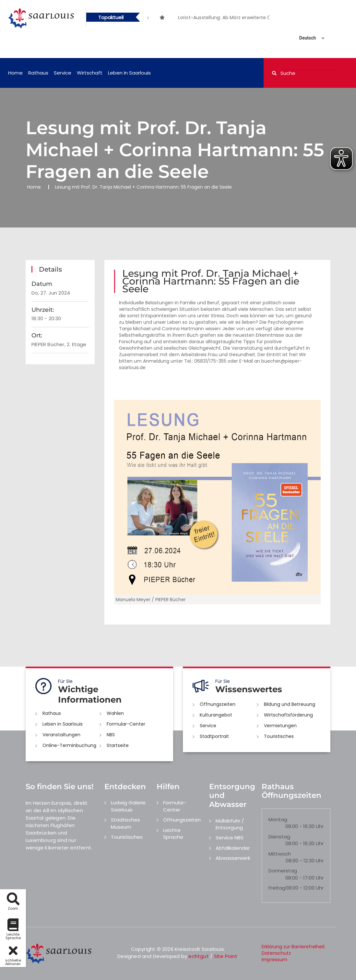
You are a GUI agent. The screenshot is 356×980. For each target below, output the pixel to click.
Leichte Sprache (173, 834)
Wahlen (115, 713)
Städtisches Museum (125, 823)
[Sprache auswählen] (304, 38)
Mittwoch (280, 854)
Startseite (118, 745)
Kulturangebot (216, 715)
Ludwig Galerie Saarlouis (128, 806)
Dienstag (279, 837)
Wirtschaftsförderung (288, 715)
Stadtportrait (214, 736)
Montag (278, 819)
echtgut (198, 956)
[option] (174, 14)
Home (15, 73)
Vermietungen (280, 726)
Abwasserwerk (233, 858)
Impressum (274, 960)
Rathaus (38, 73)
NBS (111, 735)
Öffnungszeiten (218, 704)
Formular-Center (126, 724)
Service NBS (230, 838)
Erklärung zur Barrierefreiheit (293, 947)
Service (63, 73)
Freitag (277, 888)
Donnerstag (283, 871)
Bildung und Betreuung (290, 704)
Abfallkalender (233, 848)
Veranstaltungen (61, 735)
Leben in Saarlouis (129, 73)
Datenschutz (276, 953)
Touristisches (279, 736)
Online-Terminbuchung (69, 745)
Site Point (226, 956)
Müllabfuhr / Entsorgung (230, 824)
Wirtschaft (90, 73)
